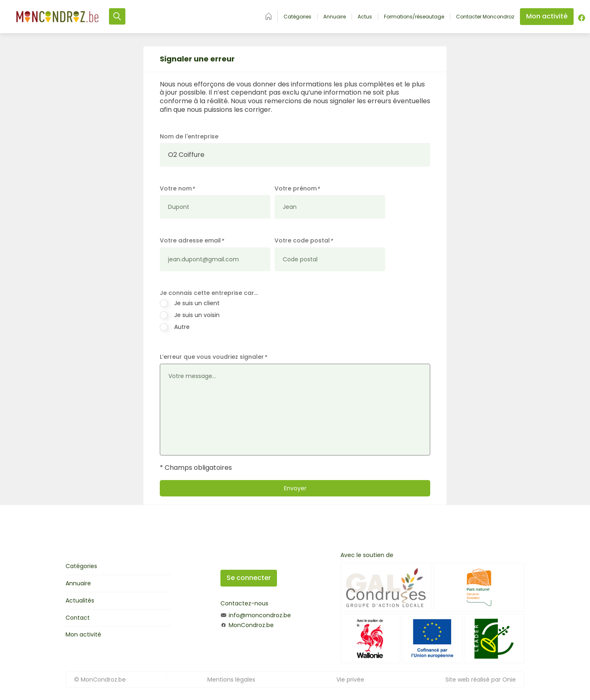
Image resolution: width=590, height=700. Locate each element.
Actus (365, 17)
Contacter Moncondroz (485, 17)
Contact (78, 618)
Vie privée (350, 680)
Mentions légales (231, 680)
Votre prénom (297, 189)
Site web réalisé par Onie (481, 680)
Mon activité (83, 634)
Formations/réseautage (414, 17)
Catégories (297, 17)
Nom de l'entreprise (189, 136)
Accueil (269, 16)
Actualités (80, 600)
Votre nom (177, 189)
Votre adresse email (192, 241)
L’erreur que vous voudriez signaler (213, 357)
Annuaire (335, 17)
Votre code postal (304, 241)
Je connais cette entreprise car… (209, 293)
